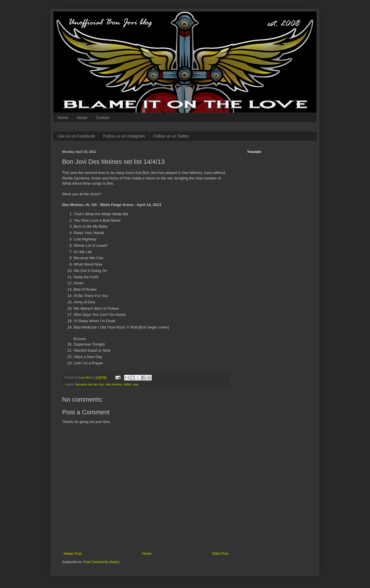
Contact (103, 118)
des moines (114, 384)
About (82, 118)
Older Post (220, 554)
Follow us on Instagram (124, 136)
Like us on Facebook (76, 136)
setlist (127, 384)
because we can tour (90, 384)
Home (63, 118)
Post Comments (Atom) (101, 562)
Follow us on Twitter (171, 136)
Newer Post (73, 554)
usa (136, 384)
